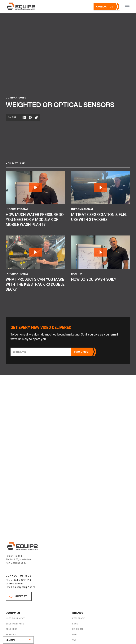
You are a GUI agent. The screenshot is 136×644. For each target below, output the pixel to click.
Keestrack (79, 618)
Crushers (12, 629)
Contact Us (105, 7)
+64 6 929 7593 (22, 580)
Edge (75, 624)
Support (21, 596)
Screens (11, 635)
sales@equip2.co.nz (24, 587)
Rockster (78, 629)
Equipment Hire (15, 624)
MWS (75, 635)
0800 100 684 (16, 584)
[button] (127, 7)
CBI (74, 640)
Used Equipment (15, 618)
